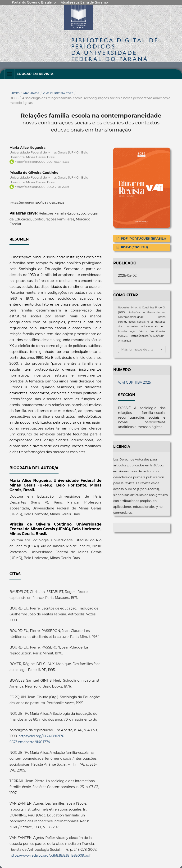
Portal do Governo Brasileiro (34, 2)
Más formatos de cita (137, 349)
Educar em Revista (35, 74)
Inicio (15, 93)
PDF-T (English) (134, 247)
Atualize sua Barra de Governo (84, 2)
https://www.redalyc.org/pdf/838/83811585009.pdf (50, 855)
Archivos (31, 93)
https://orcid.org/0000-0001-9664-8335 (42, 162)
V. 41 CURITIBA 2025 (58, 93)
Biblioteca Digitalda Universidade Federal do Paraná (115, 50)
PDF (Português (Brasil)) (143, 238)
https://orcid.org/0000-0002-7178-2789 (42, 187)
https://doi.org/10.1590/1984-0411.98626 (37, 203)
